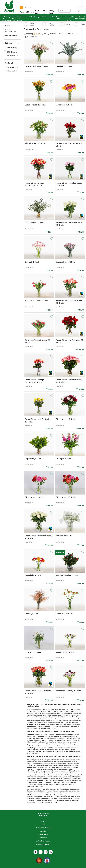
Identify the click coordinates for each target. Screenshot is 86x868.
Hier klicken (43, 816)
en (30, 7)
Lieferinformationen (43, 844)
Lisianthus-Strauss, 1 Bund (36, 66)
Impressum (43, 838)
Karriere (43, 821)
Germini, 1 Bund (32, 262)
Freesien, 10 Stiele (64, 614)
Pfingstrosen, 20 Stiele (66, 419)
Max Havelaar (12, 55)
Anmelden (79, 7)
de (21, 7)
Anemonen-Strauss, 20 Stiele (68, 691)
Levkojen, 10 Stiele (64, 459)
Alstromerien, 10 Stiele (35, 143)
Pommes (60, 799)
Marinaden (67, 797)
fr (26, 7)
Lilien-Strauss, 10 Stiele (35, 105)
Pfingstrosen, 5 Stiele (34, 497)
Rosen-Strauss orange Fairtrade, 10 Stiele (34, 381)
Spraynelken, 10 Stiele (66, 262)
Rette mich (44, 12)
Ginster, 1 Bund (32, 614)
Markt (22, 12)
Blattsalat (72, 799)
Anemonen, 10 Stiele (65, 652)
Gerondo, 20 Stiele (64, 105)
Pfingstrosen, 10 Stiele (66, 497)
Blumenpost (12, 67)
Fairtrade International (12, 52)
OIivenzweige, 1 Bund (34, 222)
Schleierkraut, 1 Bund (65, 536)
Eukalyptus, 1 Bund (64, 66)
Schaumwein (72, 793)
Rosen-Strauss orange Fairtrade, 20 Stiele (34, 184)
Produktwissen (43, 834)
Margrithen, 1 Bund (33, 652)
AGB (43, 824)
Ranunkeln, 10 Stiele (34, 575)
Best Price (37, 12)
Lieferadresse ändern (43, 841)
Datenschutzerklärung (43, 828)
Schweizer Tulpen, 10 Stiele (37, 300)
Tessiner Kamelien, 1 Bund (67, 575)
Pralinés (44, 795)
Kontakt (43, 831)
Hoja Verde (12, 71)
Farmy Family (52, 12)
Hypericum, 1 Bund (33, 459)
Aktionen (30, 12)
